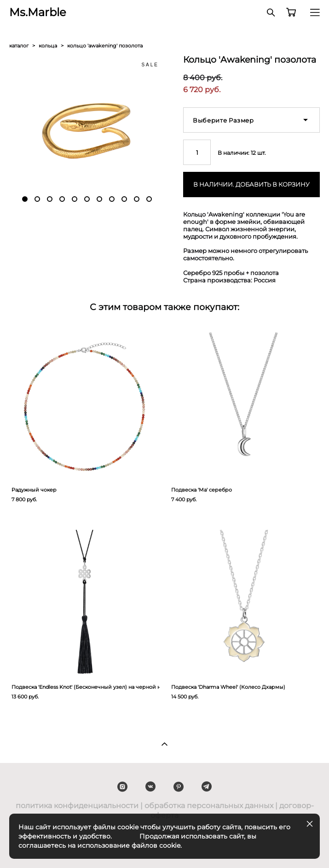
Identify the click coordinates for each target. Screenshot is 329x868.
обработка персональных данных (209, 806)
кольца (48, 46)
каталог (19, 46)
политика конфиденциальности (77, 806)
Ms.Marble (38, 12)
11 (149, 199)
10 (137, 199)
